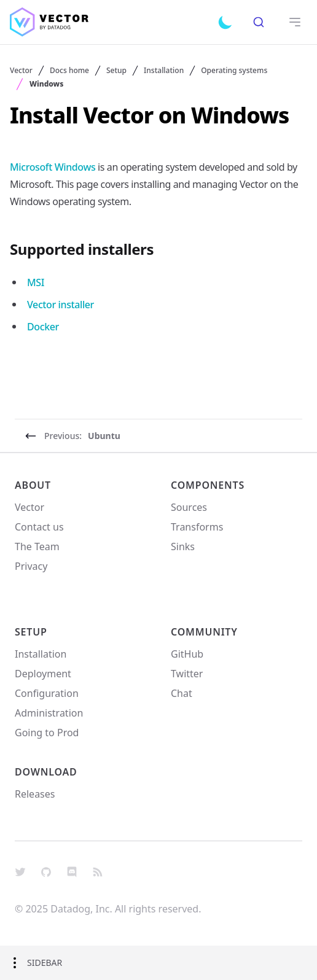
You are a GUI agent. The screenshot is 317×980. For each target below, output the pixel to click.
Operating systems (234, 71)
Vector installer (61, 305)
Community (204, 632)
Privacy (31, 566)
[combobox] (258, 22)
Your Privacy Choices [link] (62, 589)
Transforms (197, 527)
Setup (116, 71)
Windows (46, 84)
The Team (37, 546)
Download (46, 772)
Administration (49, 713)
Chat (182, 693)
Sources (189, 507)
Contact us (39, 527)
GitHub (187, 654)
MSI (36, 282)
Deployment (43, 674)
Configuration (47, 693)
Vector (21, 71)
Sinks (183, 546)
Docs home (69, 71)
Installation (164, 71)
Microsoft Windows (53, 167)
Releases (35, 794)
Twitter (187, 674)
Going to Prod (47, 733)
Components (208, 485)
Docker (43, 327)
